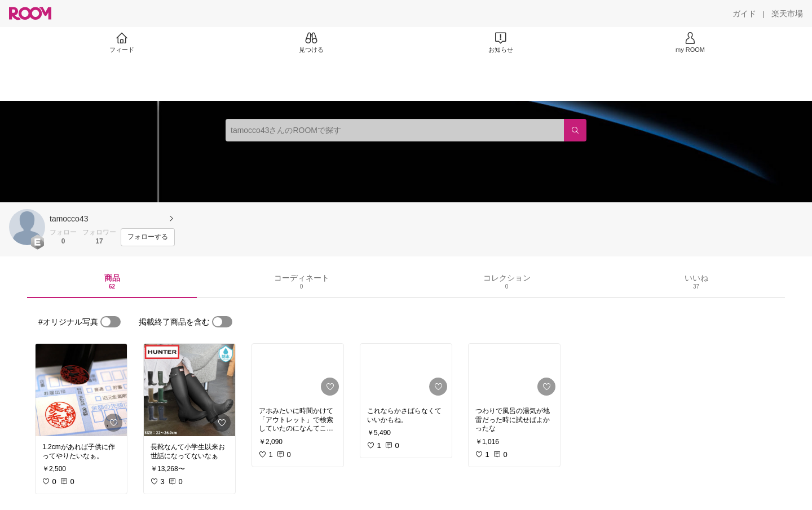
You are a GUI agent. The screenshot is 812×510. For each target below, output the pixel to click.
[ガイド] (744, 14)
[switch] (111, 322)
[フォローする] (148, 237)
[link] (81, 390)
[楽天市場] (787, 14)
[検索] (575, 130)
